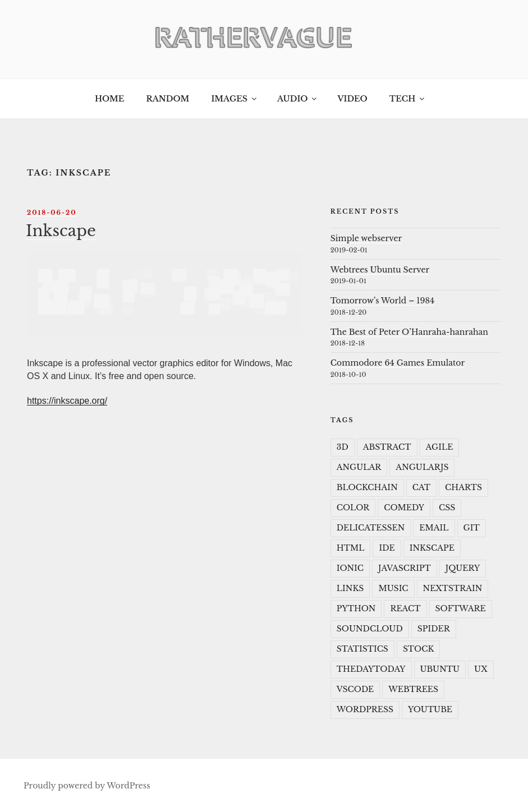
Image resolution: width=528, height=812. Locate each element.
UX (481, 669)
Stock (418, 649)
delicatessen (371, 528)
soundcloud (370, 629)
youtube (430, 709)
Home (109, 99)
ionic (350, 568)
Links (350, 588)
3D (343, 447)
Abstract (387, 447)
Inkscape (61, 230)
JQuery (463, 568)
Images (235, 99)
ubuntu (440, 669)
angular (359, 467)
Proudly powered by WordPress (87, 786)
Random (167, 99)
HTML (351, 548)
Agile (440, 447)
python (356, 608)
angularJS (422, 467)
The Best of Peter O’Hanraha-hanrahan (409, 332)
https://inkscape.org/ (67, 401)
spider (434, 629)
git (472, 528)
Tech (408, 99)
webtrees (413, 689)
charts (463, 487)
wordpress (365, 709)
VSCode (355, 689)
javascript (405, 568)
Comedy (404, 507)
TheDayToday (371, 669)
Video (352, 99)
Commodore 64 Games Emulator (398, 363)
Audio (298, 99)
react (405, 608)
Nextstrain (453, 588)
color (353, 507)
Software (461, 608)
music (393, 588)
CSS (447, 507)
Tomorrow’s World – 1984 (382, 301)
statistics (362, 649)
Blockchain (367, 487)
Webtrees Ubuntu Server (380, 270)
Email (434, 528)
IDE (387, 548)
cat (421, 487)
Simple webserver (366, 238)
